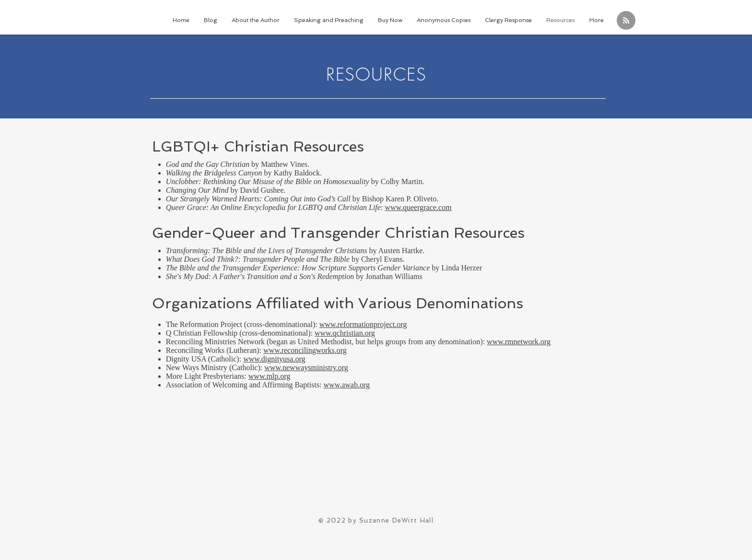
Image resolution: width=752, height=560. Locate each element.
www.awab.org (347, 385)
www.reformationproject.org (363, 324)
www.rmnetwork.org (519, 342)
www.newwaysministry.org (306, 367)
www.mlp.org (270, 376)
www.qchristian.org (345, 333)
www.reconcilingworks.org (305, 350)
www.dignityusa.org (274, 359)
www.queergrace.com (418, 207)
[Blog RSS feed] (626, 21)
